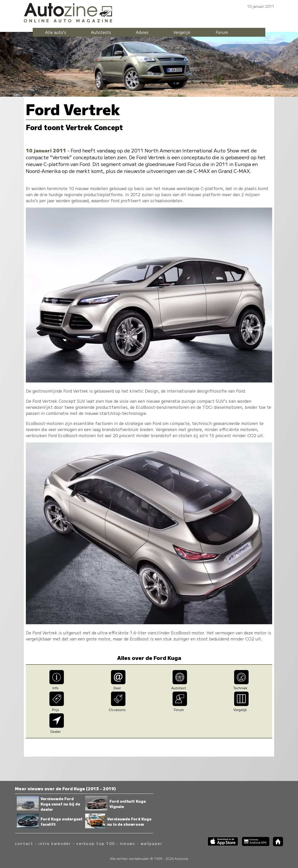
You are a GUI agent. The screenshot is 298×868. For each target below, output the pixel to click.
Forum (222, 32)
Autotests (101, 32)
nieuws (128, 843)
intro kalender (55, 843)
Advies (142, 32)
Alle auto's (56, 32)
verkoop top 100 (96, 843)
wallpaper (152, 843)
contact (24, 843)
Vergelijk (182, 32)
